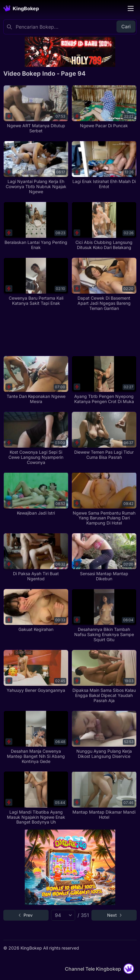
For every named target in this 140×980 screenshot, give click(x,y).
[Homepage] (21, 8)
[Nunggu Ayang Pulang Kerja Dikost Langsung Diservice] (104, 735)
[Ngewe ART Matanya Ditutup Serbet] (36, 109)
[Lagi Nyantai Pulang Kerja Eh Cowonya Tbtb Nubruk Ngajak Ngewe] (36, 168)
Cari (126, 27)
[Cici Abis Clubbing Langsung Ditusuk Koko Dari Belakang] (104, 226)
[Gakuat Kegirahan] (36, 610)
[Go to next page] (114, 915)
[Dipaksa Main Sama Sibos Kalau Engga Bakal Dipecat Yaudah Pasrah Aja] (104, 676)
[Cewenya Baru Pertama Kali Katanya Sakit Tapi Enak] (36, 282)
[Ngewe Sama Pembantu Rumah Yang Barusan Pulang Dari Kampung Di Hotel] (104, 499)
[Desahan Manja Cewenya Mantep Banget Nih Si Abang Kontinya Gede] (36, 737)
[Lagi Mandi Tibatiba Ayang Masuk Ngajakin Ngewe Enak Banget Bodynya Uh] (36, 798)
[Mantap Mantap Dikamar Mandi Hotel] (104, 795)
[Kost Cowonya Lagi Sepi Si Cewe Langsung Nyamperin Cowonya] (36, 438)
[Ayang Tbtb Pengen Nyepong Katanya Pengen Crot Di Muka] (104, 380)
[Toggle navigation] (131, 8)
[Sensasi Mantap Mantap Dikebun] (104, 557)
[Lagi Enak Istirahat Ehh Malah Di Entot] (104, 165)
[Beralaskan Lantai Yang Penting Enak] (36, 226)
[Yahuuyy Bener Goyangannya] (36, 671)
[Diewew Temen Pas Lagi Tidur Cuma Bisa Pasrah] (104, 436)
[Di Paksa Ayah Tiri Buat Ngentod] (36, 557)
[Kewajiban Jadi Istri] (36, 494)
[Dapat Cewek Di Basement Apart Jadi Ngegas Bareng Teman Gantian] (104, 284)
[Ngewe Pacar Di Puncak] (104, 107)
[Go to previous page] (26, 915)
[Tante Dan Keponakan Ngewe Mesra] (36, 380)
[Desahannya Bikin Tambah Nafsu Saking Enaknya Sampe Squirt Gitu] (104, 616)
